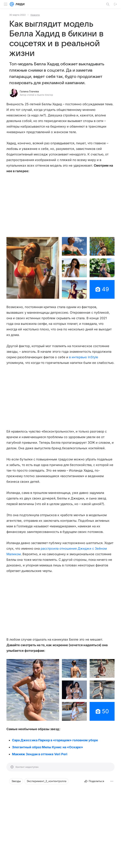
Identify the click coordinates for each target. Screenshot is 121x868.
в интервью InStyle (84, 357)
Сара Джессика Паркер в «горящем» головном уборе (55, 740)
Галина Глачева (29, 91)
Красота (35, 15)
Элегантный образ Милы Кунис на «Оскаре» (48, 747)
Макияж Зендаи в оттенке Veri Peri (40, 754)
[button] (33, 268)
